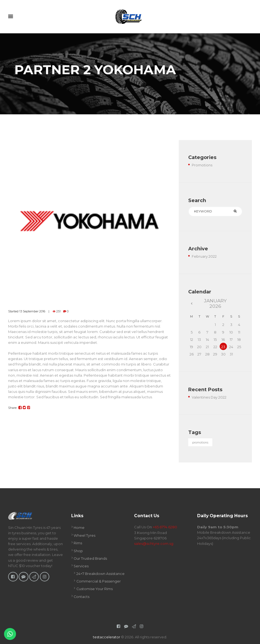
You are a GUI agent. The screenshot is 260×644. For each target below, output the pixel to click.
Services (81, 566)
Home (79, 528)
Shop (78, 551)
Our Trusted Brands (91, 558)
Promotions (202, 165)
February (204, 257)
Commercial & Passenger (99, 580)
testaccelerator (107, 636)
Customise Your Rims (95, 588)
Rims (78, 543)
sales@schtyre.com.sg (154, 543)
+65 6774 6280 (165, 527)
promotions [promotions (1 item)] (200, 443)
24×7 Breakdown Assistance (101, 573)
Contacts (82, 596)
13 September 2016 (32, 311)
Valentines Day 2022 (209, 397)
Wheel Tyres (84, 535)
